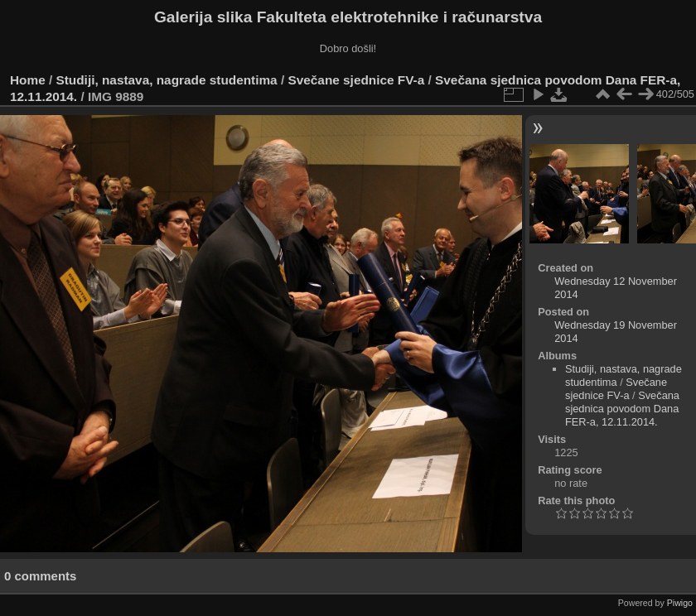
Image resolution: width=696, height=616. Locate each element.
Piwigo (680, 603)
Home (28, 80)
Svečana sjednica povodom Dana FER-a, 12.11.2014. (622, 409)
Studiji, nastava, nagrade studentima (167, 80)
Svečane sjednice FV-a (356, 80)
